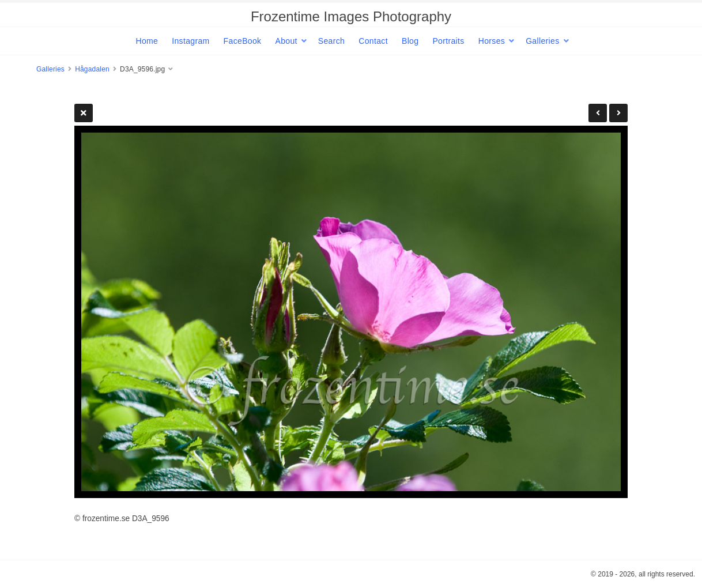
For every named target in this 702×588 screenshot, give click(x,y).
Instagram (190, 41)
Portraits (448, 41)
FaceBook (243, 41)
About (286, 41)
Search (331, 41)
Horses (492, 41)
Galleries (542, 41)
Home (147, 41)
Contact (373, 41)
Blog (410, 41)
